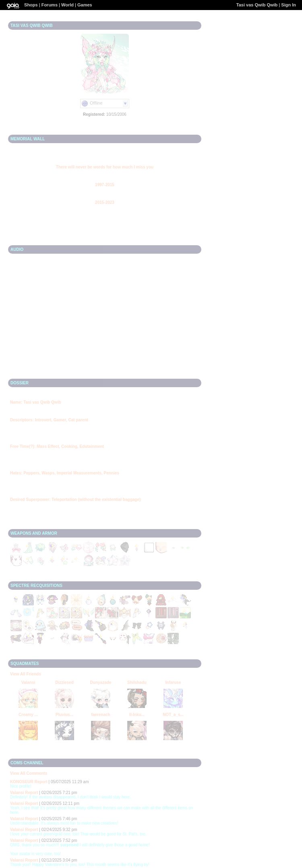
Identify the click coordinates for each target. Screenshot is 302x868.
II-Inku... (137, 715)
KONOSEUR (22, 782)
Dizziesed (64, 682)
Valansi (28, 682)
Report (41, 782)
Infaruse (173, 682)
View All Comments (29, 773)
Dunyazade (101, 682)
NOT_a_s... (173, 715)
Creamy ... (28, 715)
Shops (31, 5)
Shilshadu (137, 682)
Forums (50, 5)
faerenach (100, 715)
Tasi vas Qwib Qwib (257, 5)
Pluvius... (64, 715)
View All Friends (26, 674)
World (67, 5)
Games (85, 5)
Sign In (289, 5)
